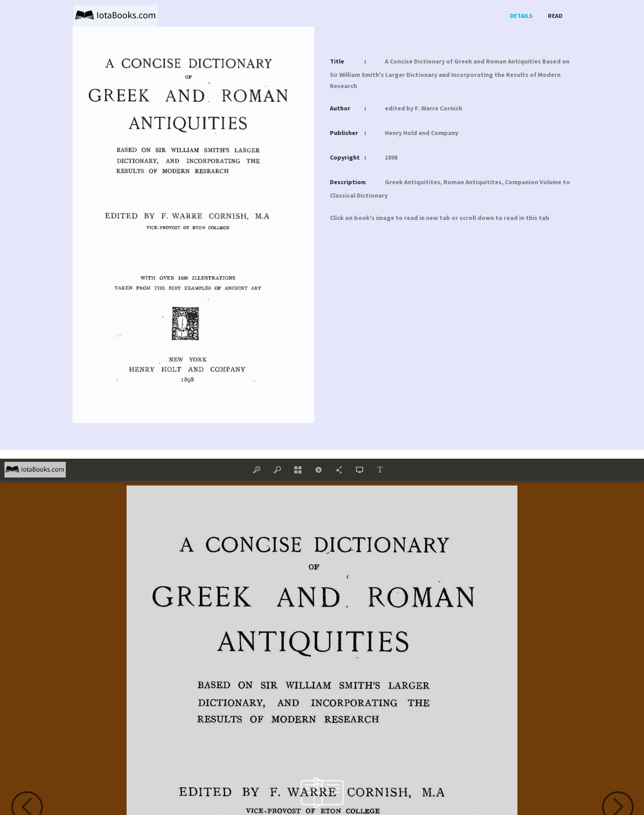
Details (521, 16)
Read (555, 16)
